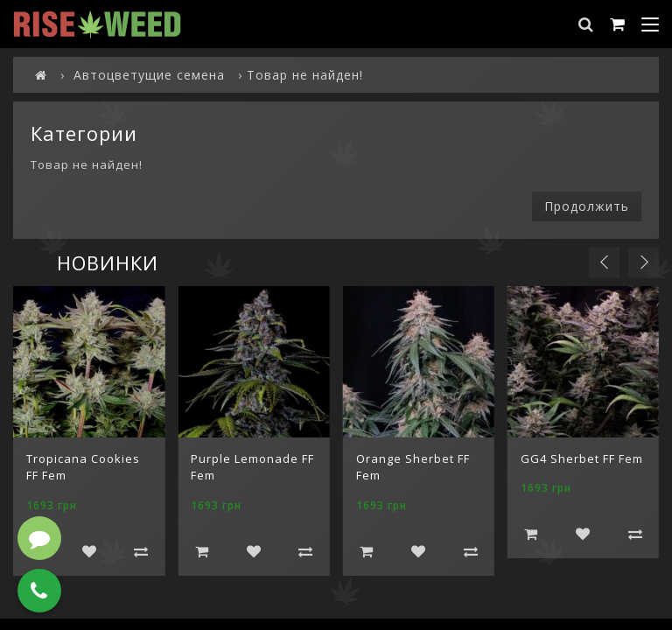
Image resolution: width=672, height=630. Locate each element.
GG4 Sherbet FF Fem (582, 458)
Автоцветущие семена (149, 75)
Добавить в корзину (202, 551)
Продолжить (587, 206)
